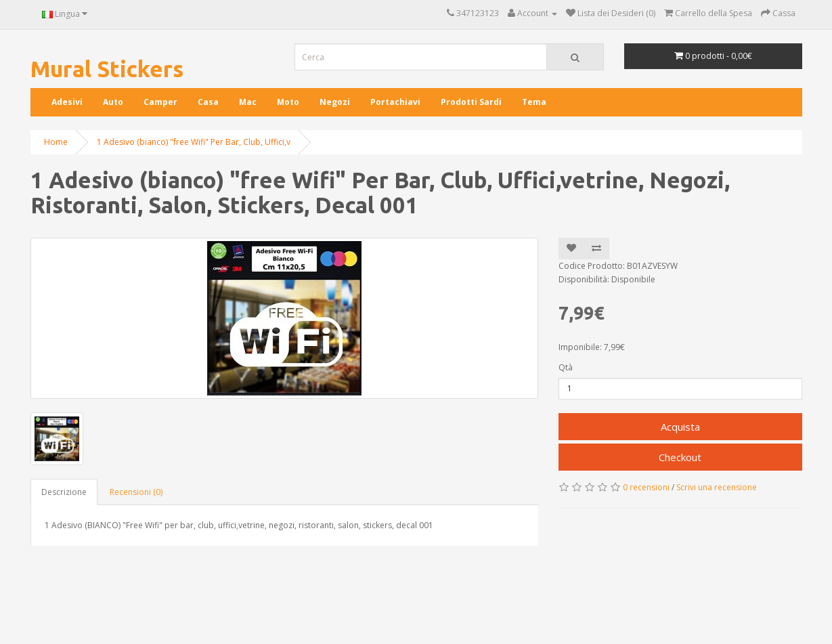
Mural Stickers (107, 69)
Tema (534, 102)
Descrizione (64, 492)
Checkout (680, 457)
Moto (288, 102)
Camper (160, 102)
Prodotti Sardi (471, 102)
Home (56, 142)
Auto (113, 102)
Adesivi (67, 102)
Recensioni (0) (136, 492)
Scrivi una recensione (717, 487)
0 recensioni (646, 487)
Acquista (680, 427)
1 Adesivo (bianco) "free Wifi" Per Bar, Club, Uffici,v (194, 142)
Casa (208, 102)
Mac (248, 102)
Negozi (335, 102)
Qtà (566, 367)
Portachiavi (395, 102)
